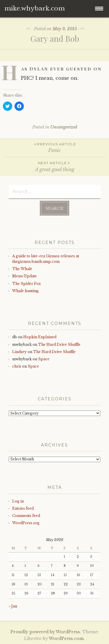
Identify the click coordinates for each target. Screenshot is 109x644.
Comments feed (26, 516)
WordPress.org (26, 523)
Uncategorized (64, 127)
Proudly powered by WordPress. (46, 632)
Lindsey (19, 352)
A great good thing (54, 166)
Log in (18, 501)
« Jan (13, 606)
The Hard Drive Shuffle (59, 344)
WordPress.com (66, 638)
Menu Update (25, 276)
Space (44, 359)
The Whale (22, 269)
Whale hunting (25, 291)
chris (17, 366)
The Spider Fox (26, 284)
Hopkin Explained (40, 337)
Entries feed (23, 508)
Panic (54, 147)
